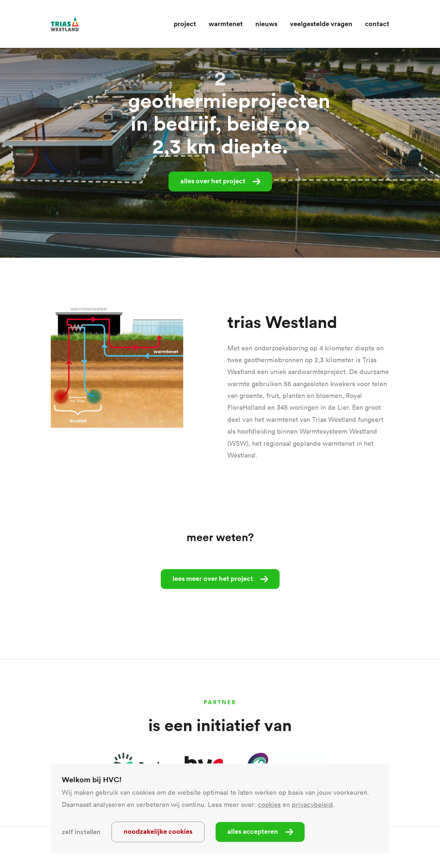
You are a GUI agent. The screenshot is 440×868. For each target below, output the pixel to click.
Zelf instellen (81, 832)
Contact (377, 24)
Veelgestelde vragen (321, 24)
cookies (269, 805)
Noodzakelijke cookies (158, 831)
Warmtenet (226, 24)
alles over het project (213, 181)
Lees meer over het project (213, 578)
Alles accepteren (253, 831)
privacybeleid (312, 805)
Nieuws (266, 24)
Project (185, 24)
